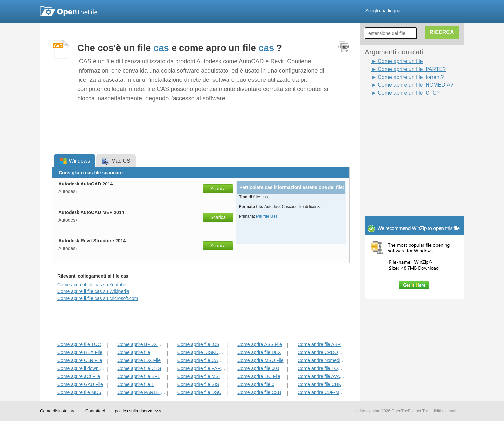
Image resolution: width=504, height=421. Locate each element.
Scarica (218, 189)
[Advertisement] (404, 112)
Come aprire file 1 (136, 384)
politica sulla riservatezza (139, 411)
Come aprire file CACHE (202, 360)
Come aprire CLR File (80, 360)
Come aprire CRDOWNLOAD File (322, 352)
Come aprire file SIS (198, 384)
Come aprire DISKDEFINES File (202, 352)
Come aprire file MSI (199, 376)
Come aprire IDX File (139, 360)
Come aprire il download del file (81, 368)
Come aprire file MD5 (79, 392)
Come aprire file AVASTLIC (322, 376)
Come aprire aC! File (79, 376)
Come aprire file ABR (319, 344)
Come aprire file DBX (259, 352)
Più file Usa (267, 216)
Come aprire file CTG (139, 368)
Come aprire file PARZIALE (202, 368)
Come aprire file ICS (198, 344)
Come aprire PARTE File (141, 392)
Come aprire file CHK (320, 384)
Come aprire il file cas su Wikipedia (93, 291)
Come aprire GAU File (80, 384)
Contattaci (95, 411)
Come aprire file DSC (199, 392)
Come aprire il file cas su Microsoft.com (98, 298)
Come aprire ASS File (260, 344)
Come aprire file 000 (258, 368)
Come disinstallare (58, 411)
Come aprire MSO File (260, 360)
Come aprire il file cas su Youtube (92, 285)
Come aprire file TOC (79, 344)
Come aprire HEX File (80, 352)
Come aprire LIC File (259, 376)
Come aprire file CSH (259, 392)
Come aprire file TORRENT (322, 368)
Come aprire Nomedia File (322, 360)
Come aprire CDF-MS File (322, 392)
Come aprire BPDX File (141, 344)
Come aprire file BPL (139, 376)
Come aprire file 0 (256, 384)
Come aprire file (134, 352)
